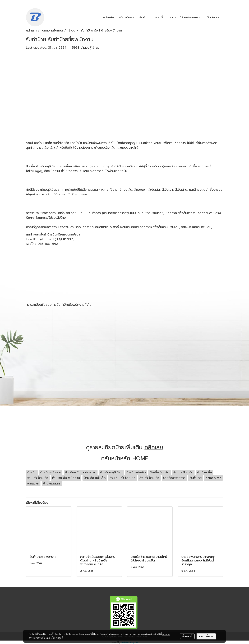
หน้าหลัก (108, 17)
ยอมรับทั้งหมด (206, 636)
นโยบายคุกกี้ (57, 638)
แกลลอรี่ (157, 17)
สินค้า (143, 17)
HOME (140, 458)
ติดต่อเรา (213, 17)
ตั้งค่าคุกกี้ (187, 636)
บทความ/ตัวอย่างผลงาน (185, 17)
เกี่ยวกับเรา (127, 17)
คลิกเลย (154, 447)
